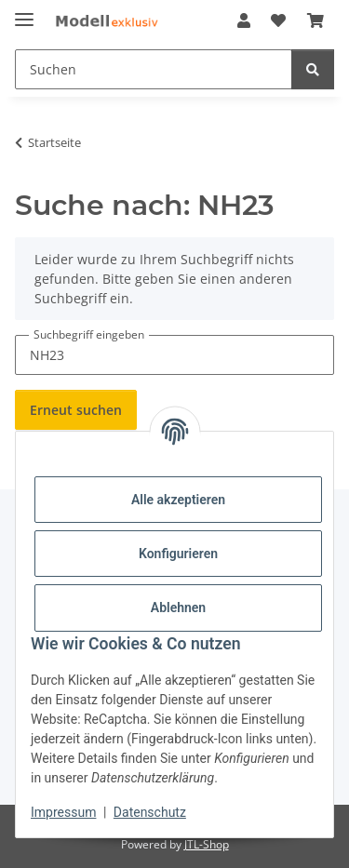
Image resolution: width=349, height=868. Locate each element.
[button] (244, 20)
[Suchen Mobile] (154, 69)
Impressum (63, 812)
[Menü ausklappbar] (24, 12)
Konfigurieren (178, 554)
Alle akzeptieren (178, 500)
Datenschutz (150, 812)
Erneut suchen (76, 410)
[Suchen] (313, 69)
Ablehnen (178, 608)
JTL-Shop (207, 844)
